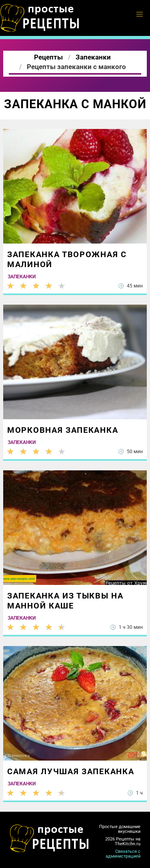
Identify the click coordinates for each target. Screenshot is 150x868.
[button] (140, 14)
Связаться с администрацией (123, 854)
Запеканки (22, 277)
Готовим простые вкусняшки (40, 18)
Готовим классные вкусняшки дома (50, 838)
